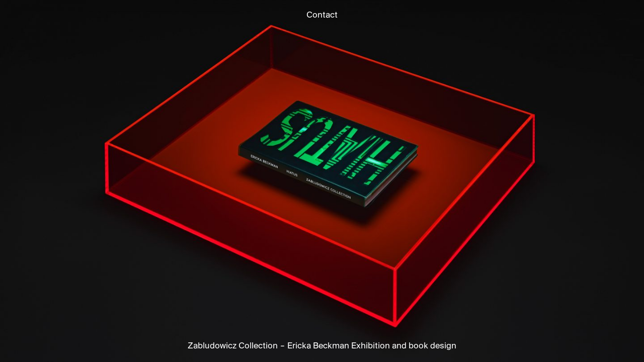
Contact (322, 15)
